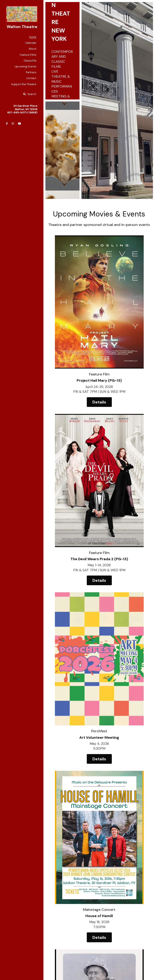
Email (42, 843)
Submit (65, 912)
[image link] (22, 14)
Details (73, 349)
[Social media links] (7, 124)
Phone (42, 854)
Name (42, 832)
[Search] (30, 94)
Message (45, 866)
